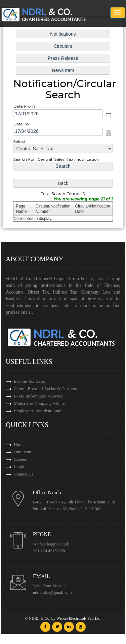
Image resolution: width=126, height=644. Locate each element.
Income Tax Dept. (29, 381)
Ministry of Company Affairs (39, 403)
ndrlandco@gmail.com (52, 593)
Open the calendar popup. (108, 115)
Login (19, 467)
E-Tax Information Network (38, 396)
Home (19, 444)
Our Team (23, 452)
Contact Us (24, 474)
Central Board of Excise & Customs (45, 389)
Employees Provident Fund (38, 411)
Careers (20, 459)
